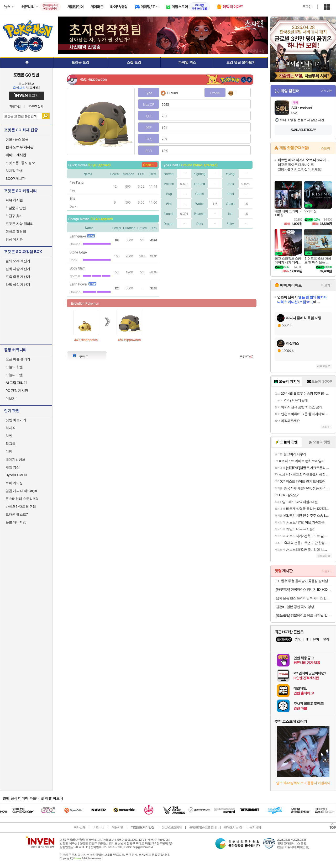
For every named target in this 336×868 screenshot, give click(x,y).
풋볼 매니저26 (16, 522)
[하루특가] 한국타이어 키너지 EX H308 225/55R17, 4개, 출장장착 (304, 589)
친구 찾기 (14, 216)
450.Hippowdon (129, 340)
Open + (149, 165)
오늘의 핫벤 (14, 367)
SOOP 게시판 (15, 179)
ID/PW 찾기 (36, 106)
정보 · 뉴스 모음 (17, 139)
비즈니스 (98, 827)
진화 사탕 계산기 (18, 269)
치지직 (10, 428)
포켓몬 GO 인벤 (26, 75)
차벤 (9, 436)
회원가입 (15, 106)
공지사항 (255, 827)
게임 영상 (12, 467)
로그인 (307, 7)
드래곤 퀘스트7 (17, 514)
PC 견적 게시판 (17, 391)
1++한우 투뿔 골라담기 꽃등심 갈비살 (302, 581)
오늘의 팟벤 (14, 375)
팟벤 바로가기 (16, 420)
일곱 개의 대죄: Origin (21, 491)
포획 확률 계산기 (18, 277)
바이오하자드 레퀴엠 (21, 507)
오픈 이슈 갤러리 (18, 359)
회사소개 (80, 827)
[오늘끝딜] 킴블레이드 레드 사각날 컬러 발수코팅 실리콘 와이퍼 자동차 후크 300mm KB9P (304, 615)
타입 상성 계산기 (18, 285)
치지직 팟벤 (14, 171)
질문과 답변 (16, 208)
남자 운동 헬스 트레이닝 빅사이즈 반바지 (304, 598)
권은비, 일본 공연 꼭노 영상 (295, 607)
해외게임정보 (15, 459)
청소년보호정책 (172, 827)
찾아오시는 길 (233, 827)
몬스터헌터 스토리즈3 (22, 499)
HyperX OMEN (16, 475)
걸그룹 (10, 444)
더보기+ (326, 91)
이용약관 (118, 827)
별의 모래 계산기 (18, 261)
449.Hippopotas (86, 340)
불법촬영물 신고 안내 (203, 827)
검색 (46, 116)
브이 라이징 (14, 483)
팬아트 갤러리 (16, 232)
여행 (9, 451)
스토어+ (326, 148)
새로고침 (322, 366)
